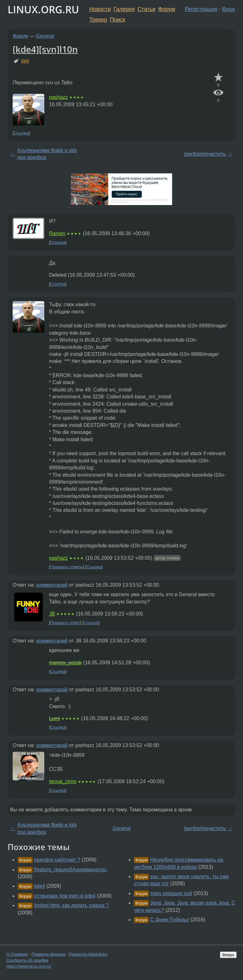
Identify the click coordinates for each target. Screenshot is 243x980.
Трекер (98, 20)
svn (25, 61)
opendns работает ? (57, 860)
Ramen (57, 233)
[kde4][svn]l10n (45, 49)
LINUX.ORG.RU (43, 9)
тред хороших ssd (171, 893)
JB (52, 614)
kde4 (39, 886)
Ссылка (21, 133)
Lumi (55, 718)
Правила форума (49, 954)
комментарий (52, 585)
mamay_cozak (65, 663)
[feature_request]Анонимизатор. (71, 870)
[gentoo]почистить (205, 154)
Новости (100, 9)
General (45, 36)
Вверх (228, 955)
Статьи (146, 9)
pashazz (59, 97)
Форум (167, 9)
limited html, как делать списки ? (71, 905)
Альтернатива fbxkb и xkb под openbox (47, 154)
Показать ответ (65, 623)
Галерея (124, 9)
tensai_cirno (63, 781)
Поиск (118, 20)
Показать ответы (67, 567)
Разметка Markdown (88, 954)
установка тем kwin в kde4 (65, 896)
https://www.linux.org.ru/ (29, 966)
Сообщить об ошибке (27, 960)
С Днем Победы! (170, 920)
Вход (228, 9)
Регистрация (201, 9)
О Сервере (17, 954)
